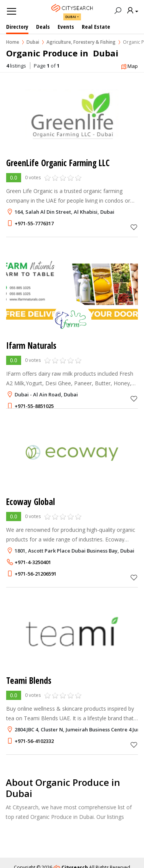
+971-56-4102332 (34, 741)
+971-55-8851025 (34, 406)
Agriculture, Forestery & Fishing (81, 42)
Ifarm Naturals (31, 346)
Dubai (71, 17)
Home (13, 42)
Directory (17, 26)
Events (66, 26)
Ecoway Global (31, 502)
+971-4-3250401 (33, 562)
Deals (43, 26)
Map (129, 67)
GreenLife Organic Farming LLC (58, 163)
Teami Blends (29, 681)
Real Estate (96, 26)
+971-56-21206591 (36, 574)
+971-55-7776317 (34, 223)
